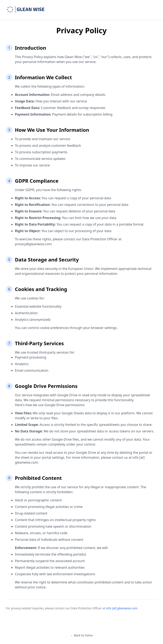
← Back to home (82, 635)
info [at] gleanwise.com (122, 608)
